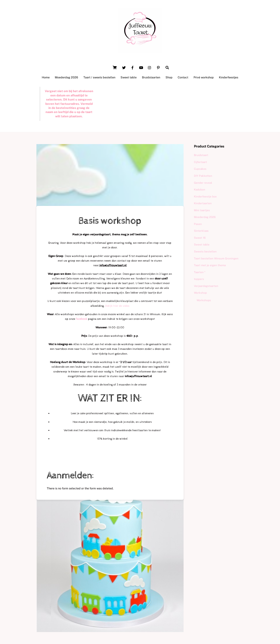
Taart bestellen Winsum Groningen (216, 258)
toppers (199, 279)
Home (46, 77)
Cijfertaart (200, 162)
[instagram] (150, 67)
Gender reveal (203, 183)
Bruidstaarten (151, 77)
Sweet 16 (200, 238)
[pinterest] (158, 67)
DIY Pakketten (203, 176)
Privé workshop (204, 77)
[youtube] (141, 67)
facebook (82, 319)
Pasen (198, 224)
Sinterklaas (201, 231)
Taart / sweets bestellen (99, 77)
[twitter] (124, 67)
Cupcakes (200, 169)
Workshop (200, 293)
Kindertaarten (203, 203)
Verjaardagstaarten (206, 286)
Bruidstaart (201, 155)
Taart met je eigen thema (210, 265)
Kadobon (200, 190)
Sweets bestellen (205, 251)
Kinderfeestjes (229, 77)
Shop (169, 77)
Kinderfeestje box (205, 196)
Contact (183, 77)
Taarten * (200, 272)
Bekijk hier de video (117, 306)
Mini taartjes (202, 210)
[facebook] (132, 67)
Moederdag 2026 (66, 77)
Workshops (204, 300)
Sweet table (129, 77)
